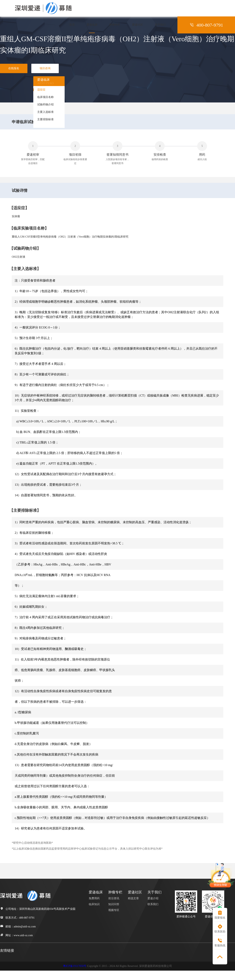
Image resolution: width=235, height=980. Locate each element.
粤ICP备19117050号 (75, 966)
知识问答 (114, 904)
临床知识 (94, 904)
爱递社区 (137, 25)
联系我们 (153, 904)
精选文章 (133, 898)
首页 (72, 25)
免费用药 (94, 898)
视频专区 (114, 910)
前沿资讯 (114, 898)
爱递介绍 (153, 898)
